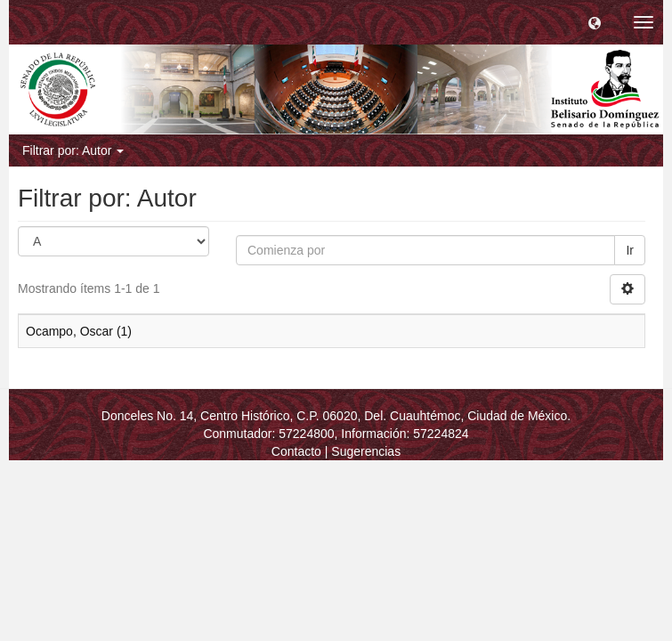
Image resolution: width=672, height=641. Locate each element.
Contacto (296, 451)
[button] (595, 22)
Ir (630, 250)
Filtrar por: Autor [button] (73, 150)
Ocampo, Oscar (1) (79, 331)
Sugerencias (366, 451)
